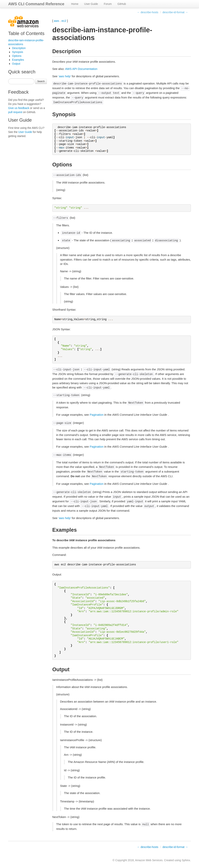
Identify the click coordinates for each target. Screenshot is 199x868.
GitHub (122, 4)
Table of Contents (26, 33)
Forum (108, 4)
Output (16, 64)
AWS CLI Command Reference (36, 4)
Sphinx (186, 860)
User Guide (91, 4)
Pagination (97, 415)
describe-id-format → (175, 12)
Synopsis (18, 52)
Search (41, 81)
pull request (15, 112)
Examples (18, 60)
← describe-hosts (148, 12)
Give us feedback (19, 108)
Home (75, 4)
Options (17, 56)
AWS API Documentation (81, 69)
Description (19, 48)
